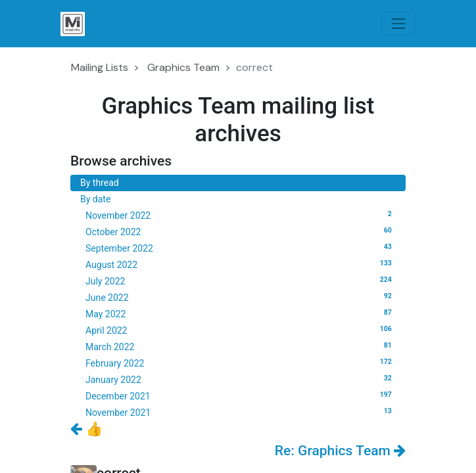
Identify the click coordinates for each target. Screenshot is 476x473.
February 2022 (241, 363)
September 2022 (241, 248)
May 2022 (241, 313)
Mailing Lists (100, 67)
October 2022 (241, 231)
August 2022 (241, 264)
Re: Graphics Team (340, 451)
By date (95, 199)
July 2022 (241, 281)
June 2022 (241, 297)
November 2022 (241, 215)
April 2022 (241, 330)
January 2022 (241, 379)
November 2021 (241, 412)
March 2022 (241, 346)
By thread (100, 183)
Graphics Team (183, 67)
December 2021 (241, 395)
